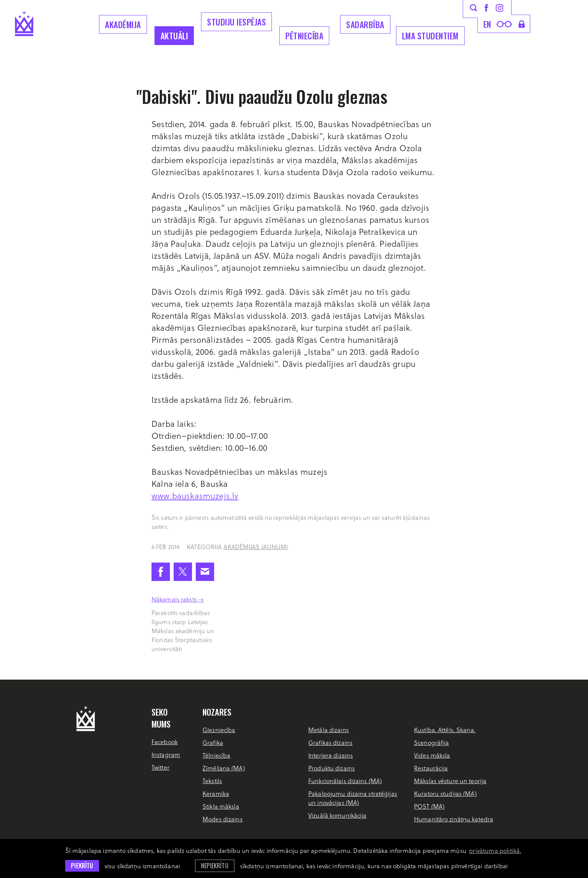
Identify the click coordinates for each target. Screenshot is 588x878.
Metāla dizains (328, 730)
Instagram (166, 754)
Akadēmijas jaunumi (256, 547)
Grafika (213, 742)
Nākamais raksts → (178, 599)
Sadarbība (365, 24)
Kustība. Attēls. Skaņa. (445, 730)
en (487, 24)
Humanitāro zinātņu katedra (454, 819)
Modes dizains (223, 819)
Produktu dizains (331, 768)
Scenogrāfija (431, 742)
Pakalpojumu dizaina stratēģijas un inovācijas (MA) (353, 798)
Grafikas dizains (330, 742)
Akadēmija (123, 24)
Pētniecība (304, 36)
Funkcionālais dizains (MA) (345, 781)
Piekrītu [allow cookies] (82, 866)
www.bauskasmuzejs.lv (195, 495)
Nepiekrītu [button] (215, 866)
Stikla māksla (221, 806)
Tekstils (212, 781)
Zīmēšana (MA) (224, 768)
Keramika (216, 793)
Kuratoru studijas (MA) (445, 793)
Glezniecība (219, 730)
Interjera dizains (331, 755)
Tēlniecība (216, 755)
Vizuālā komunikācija (337, 815)
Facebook (165, 742)
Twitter (160, 767)
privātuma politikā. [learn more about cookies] (495, 850)
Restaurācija (431, 768)
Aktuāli (174, 36)
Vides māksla (432, 755)
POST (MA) (429, 806)
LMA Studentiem (430, 36)
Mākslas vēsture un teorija (450, 781)
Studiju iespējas (236, 22)
